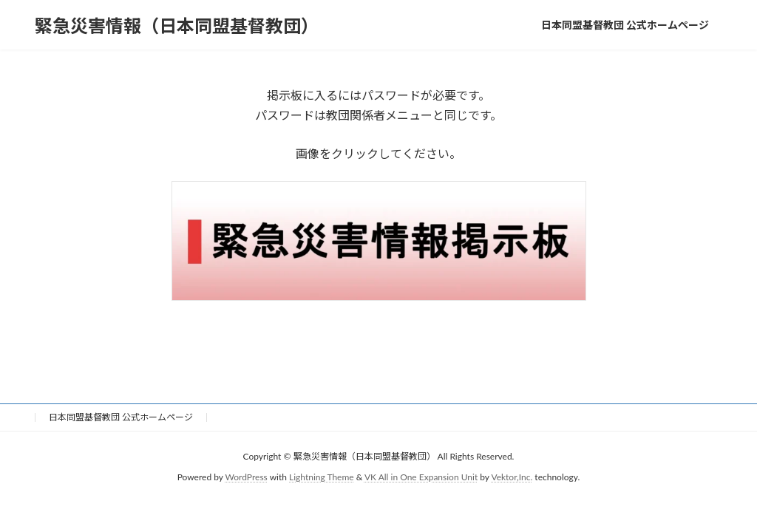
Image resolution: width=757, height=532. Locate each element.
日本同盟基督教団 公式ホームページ (121, 417)
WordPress (247, 477)
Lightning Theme (322, 477)
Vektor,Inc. (512, 477)
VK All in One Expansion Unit (421, 477)
